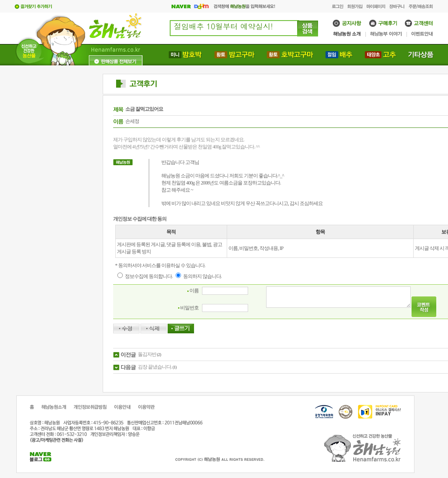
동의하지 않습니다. (199, 276)
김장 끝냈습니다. (155, 367)
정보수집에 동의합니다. (145, 276)
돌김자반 (147, 354)
